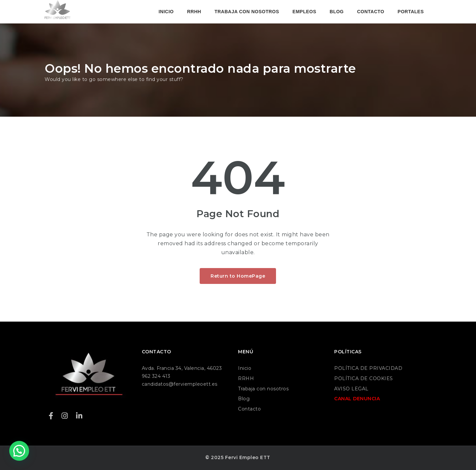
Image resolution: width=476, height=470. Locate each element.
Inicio (245, 368)
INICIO (166, 12)
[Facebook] (51, 416)
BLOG (337, 12)
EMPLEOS (304, 12)
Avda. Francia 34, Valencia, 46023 (182, 368)
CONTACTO (371, 12)
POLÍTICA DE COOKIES (364, 378)
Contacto (249, 409)
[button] (19, 451)
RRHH (194, 12)
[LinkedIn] (79, 416)
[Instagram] (65, 416)
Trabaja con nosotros (263, 389)
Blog (244, 399)
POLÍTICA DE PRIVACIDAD (368, 368)
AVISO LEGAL (351, 389)
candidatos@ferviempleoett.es (180, 384)
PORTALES (411, 12)
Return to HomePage (238, 276)
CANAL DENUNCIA (357, 399)
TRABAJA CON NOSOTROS (247, 12)
